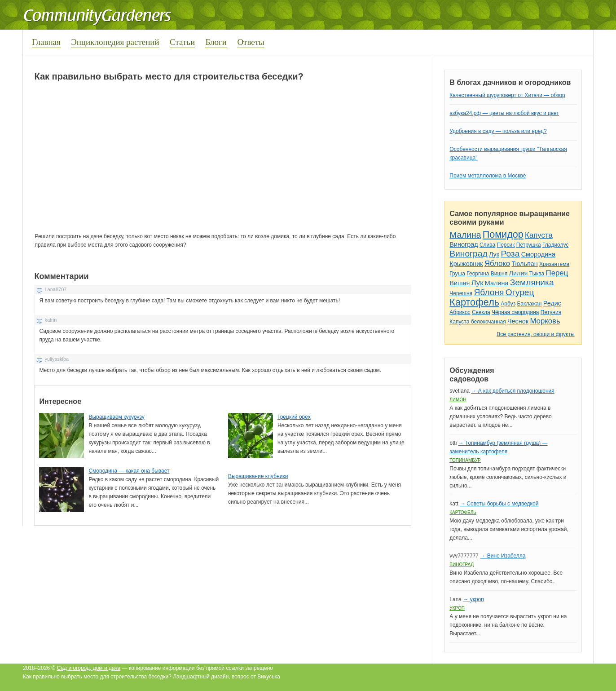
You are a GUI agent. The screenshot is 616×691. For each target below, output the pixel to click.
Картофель (474, 302)
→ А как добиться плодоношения (513, 391)
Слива (487, 245)
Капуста (539, 235)
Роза (510, 254)
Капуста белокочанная (477, 322)
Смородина (538, 254)
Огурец (520, 292)
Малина (465, 235)
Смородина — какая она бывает (129, 471)
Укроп (457, 608)
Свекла (481, 312)
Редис (552, 303)
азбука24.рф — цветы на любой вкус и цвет (504, 113)
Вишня (499, 274)
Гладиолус (555, 245)
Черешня (461, 293)
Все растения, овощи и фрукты (535, 334)
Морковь (545, 321)
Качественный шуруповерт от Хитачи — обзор (507, 95)
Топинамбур (465, 460)
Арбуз (508, 304)
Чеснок (518, 321)
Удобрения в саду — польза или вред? (498, 131)
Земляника (532, 282)
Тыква (537, 274)
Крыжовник (466, 264)
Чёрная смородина (515, 312)
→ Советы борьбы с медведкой (499, 504)
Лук (494, 254)
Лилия (519, 273)
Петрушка (529, 245)
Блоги (216, 42)
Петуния (551, 312)
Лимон (458, 400)
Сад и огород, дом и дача (89, 668)
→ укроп (473, 599)
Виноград (464, 244)
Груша (457, 274)
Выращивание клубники (258, 476)
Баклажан (529, 304)
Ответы (251, 42)
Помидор (503, 234)
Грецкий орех (294, 417)
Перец (557, 273)
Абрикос (460, 312)
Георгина (478, 274)
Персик (506, 245)
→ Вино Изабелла (503, 556)
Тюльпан (524, 264)
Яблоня (489, 292)
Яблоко (497, 264)
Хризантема (554, 264)
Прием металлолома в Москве (488, 176)
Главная (46, 42)
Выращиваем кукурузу (116, 417)
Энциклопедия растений (115, 42)
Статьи (182, 42)
